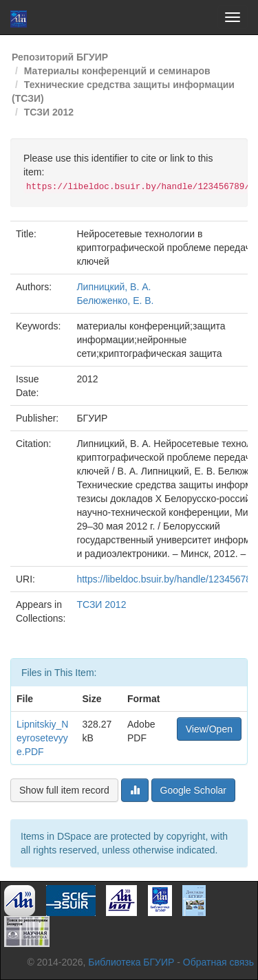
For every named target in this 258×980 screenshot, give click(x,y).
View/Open (209, 729)
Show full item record (64, 790)
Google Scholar (194, 790)
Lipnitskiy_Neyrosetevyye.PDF (42, 738)
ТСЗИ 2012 (49, 112)
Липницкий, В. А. (114, 287)
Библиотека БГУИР (131, 962)
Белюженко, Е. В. (115, 301)
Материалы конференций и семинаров (117, 71)
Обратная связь (218, 962)
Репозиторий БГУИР (60, 57)
